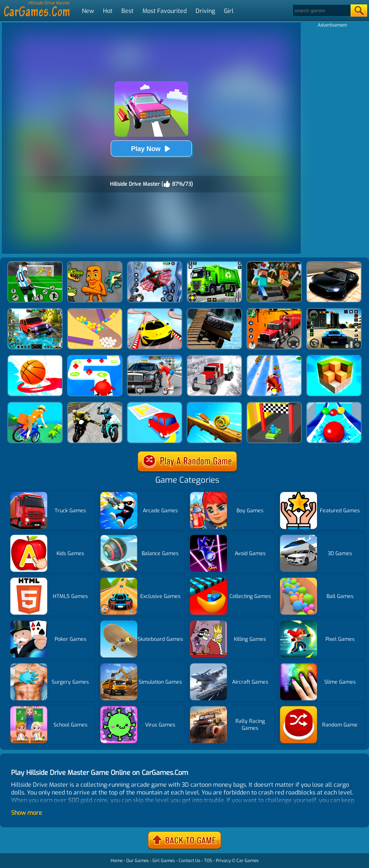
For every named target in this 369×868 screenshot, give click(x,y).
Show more (27, 813)
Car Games (248, 861)
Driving (205, 11)
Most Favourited (165, 11)
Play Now (151, 149)
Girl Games (164, 861)
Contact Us (189, 861)
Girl (229, 11)
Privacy (223, 861)
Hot (108, 11)
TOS (208, 861)
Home (117, 861)
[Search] (321, 11)
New (88, 11)
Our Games (137, 861)
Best (127, 11)
